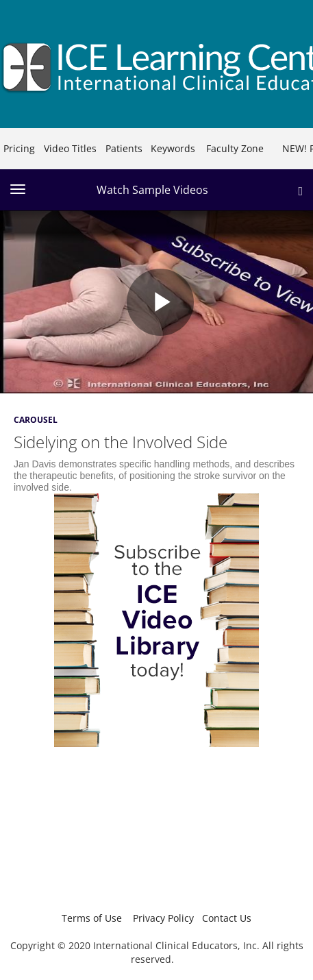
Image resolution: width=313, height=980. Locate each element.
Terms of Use (92, 918)
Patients (124, 148)
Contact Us (227, 918)
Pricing (19, 148)
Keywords (173, 148)
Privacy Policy (163, 918)
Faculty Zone (235, 148)
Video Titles (70, 148)
